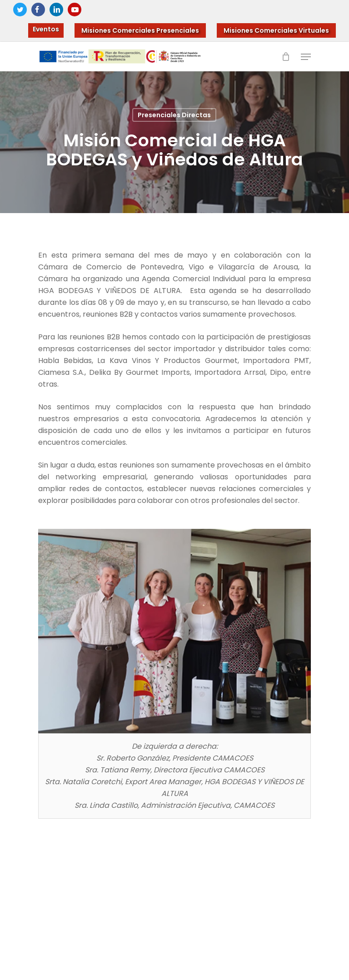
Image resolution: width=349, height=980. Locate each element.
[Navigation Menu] (306, 57)
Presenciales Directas (174, 115)
